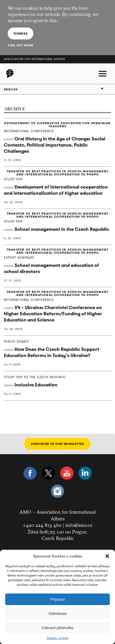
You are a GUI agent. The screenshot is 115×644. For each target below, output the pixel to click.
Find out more (21, 45)
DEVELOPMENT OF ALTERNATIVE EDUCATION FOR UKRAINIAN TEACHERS (57, 125)
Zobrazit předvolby (58, 628)
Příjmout (58, 599)
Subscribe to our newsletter (57, 444)
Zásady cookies (58, 638)
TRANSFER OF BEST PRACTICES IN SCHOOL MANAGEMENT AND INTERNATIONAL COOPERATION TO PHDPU (58, 173)
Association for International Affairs (34, 59)
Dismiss (21, 33)
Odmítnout (57, 613)
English (11, 89)
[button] (107, 556)
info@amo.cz (79, 525)
